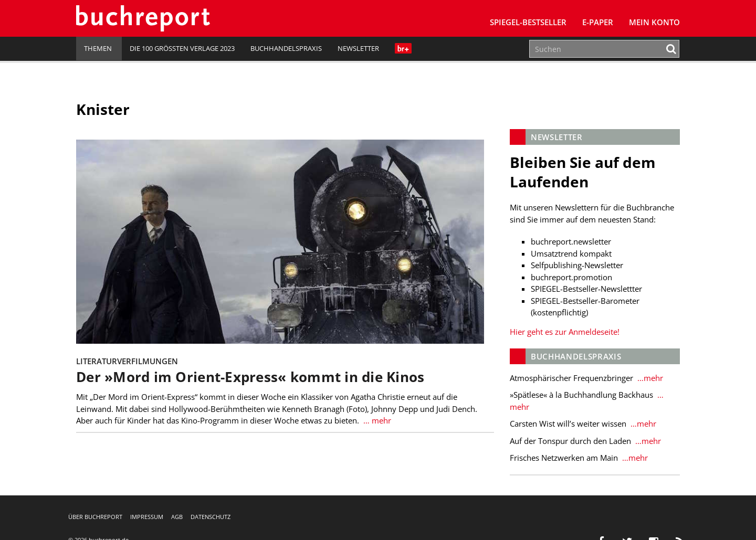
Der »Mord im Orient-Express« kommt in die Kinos (250, 377)
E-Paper (598, 22)
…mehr (649, 378)
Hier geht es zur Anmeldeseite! (565, 332)
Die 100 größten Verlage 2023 (182, 48)
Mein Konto (654, 22)
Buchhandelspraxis (286, 48)
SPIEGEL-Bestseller (528, 22)
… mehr (376, 420)
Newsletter (358, 48)
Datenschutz (211, 517)
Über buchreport (95, 517)
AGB (177, 517)
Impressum (147, 517)
